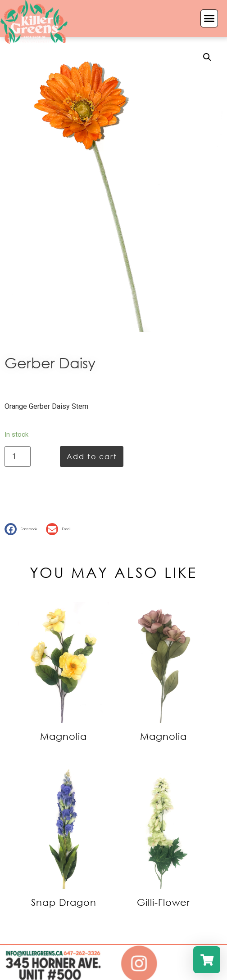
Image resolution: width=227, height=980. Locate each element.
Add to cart (92, 456)
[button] (209, 18)
